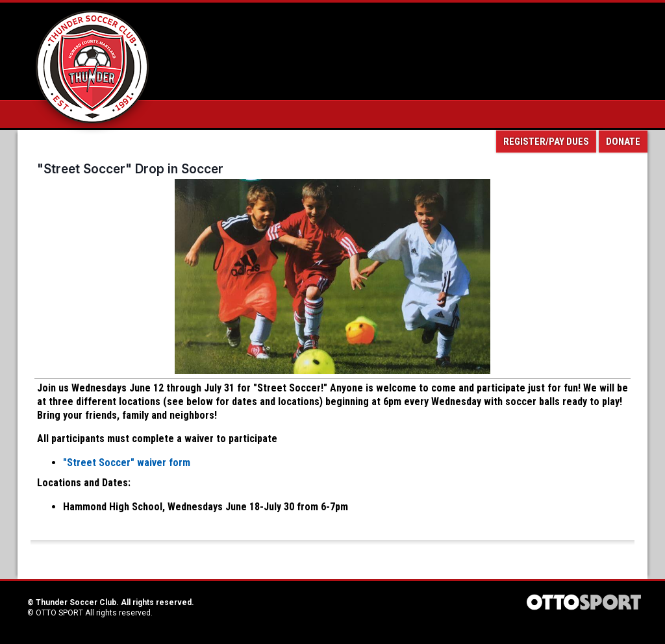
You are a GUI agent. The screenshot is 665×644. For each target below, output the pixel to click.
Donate (623, 142)
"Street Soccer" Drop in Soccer (130, 169)
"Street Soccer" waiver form (127, 463)
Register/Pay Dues (546, 142)
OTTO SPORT (59, 613)
